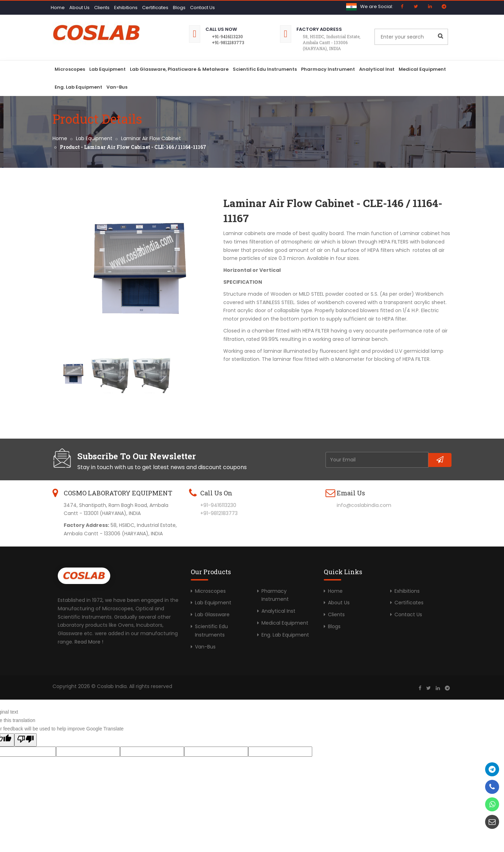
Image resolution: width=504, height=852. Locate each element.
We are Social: (377, 6)
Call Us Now (221, 29)
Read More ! (89, 642)
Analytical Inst (377, 69)
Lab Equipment (107, 69)
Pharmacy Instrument (328, 69)
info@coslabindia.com (364, 505)
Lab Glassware (212, 614)
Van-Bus (117, 87)
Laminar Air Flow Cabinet (151, 138)
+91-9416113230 (227, 36)
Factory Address (319, 29)
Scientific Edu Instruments (265, 69)
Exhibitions (126, 8)
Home (58, 8)
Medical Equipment (422, 69)
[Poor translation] (26, 740)
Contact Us (202, 8)
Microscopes (70, 69)
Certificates (155, 8)
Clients (102, 8)
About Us (79, 8)
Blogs (179, 8)
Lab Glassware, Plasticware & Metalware (179, 69)
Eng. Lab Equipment (78, 87)
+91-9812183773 (228, 42)
